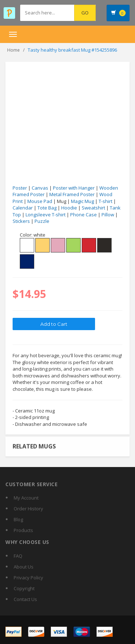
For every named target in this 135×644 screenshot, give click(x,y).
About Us (24, 567)
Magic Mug (82, 201)
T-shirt (105, 201)
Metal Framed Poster (72, 194)
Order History (28, 509)
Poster (20, 188)
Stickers (21, 221)
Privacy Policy (28, 578)
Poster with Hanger (74, 188)
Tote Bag (47, 208)
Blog (18, 519)
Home (13, 50)
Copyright (24, 588)
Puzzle (42, 221)
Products (23, 530)
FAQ (18, 556)
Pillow (108, 215)
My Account (26, 498)
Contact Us (25, 599)
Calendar (23, 208)
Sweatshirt (93, 208)
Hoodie (69, 208)
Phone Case (84, 215)
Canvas (40, 188)
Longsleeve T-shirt (46, 215)
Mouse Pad (40, 201)
